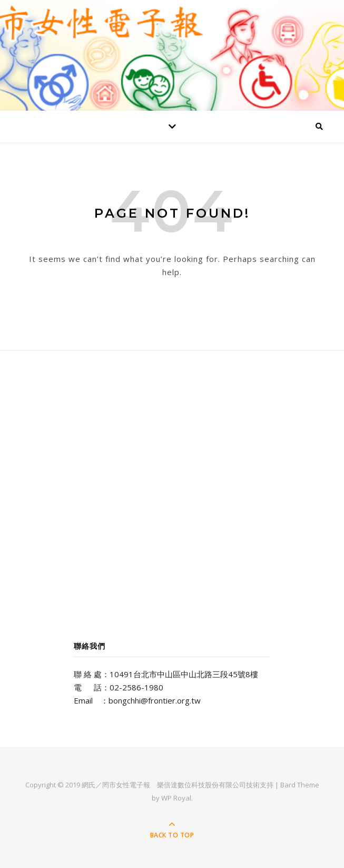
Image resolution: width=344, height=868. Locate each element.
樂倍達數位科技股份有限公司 (202, 785)
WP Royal (176, 798)
